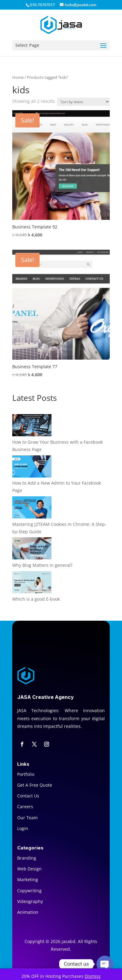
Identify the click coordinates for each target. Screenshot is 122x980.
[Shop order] (83, 102)
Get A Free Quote (35, 785)
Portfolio (26, 774)
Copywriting (29, 891)
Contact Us (28, 796)
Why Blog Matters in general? (42, 565)
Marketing (28, 879)
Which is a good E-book (36, 599)
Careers (25, 807)
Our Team (27, 818)
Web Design (29, 869)
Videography (30, 901)
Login (23, 828)
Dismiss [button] (93, 976)
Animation (28, 912)
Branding (27, 858)
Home (18, 77)
